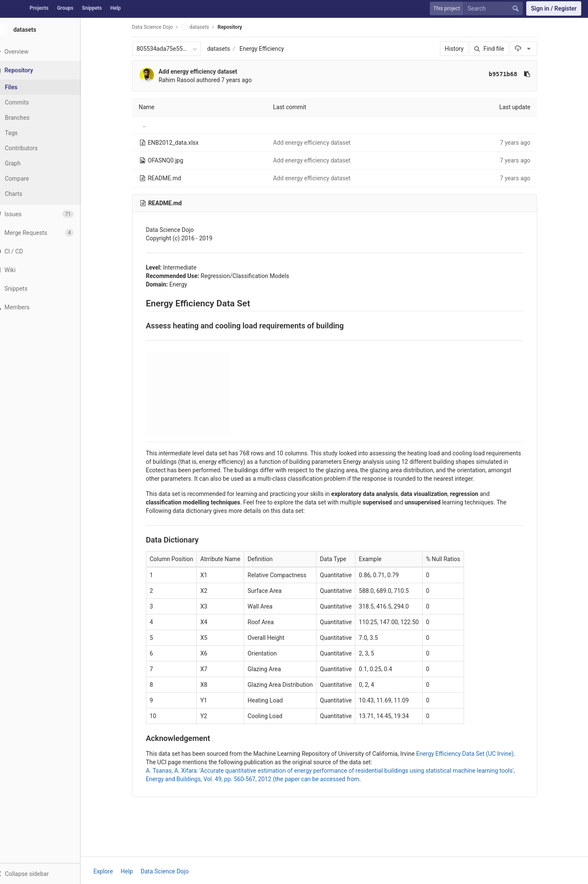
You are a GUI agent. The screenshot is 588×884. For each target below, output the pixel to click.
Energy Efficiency (268, 49)
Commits (29, 102)
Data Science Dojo (158, 27)
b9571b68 (509, 74)
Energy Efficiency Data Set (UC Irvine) (471, 754)
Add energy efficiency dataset (204, 72)
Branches (29, 118)
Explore (109, 871)
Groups (65, 8)
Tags (23, 133)
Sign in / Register (554, 8)
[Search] (495, 9)
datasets (225, 49)
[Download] (530, 49)
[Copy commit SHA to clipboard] (533, 74)
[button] (46, 873)
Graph (25, 163)
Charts (26, 194)
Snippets (92, 8)
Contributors (33, 148)
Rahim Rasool (183, 80)
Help (116, 8)
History (460, 49)
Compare (29, 179)
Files (23, 87)
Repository (236, 27)
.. (150, 125)
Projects (39, 8)
